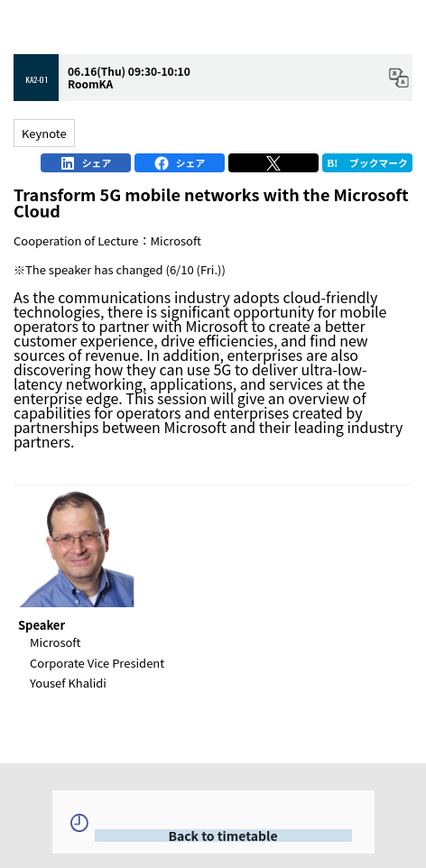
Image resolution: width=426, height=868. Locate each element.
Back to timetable (222, 836)
